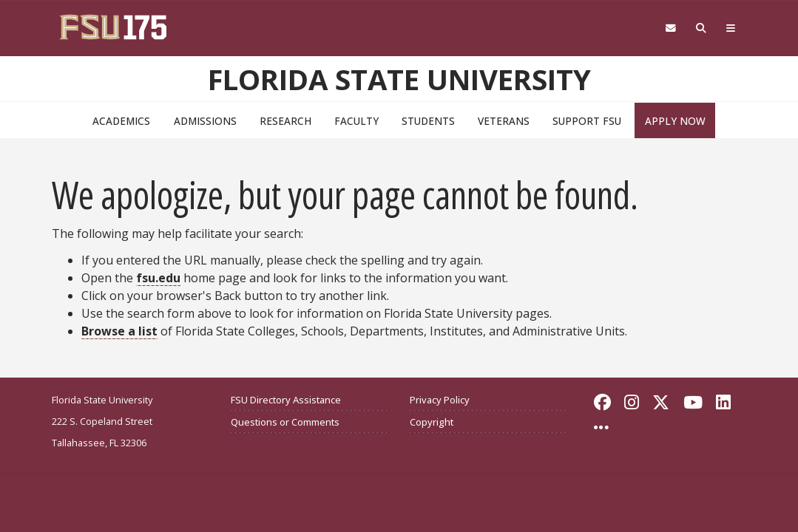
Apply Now (675, 121)
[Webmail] (670, 28)
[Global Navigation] (730, 28)
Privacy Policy (440, 400)
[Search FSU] (701, 28)
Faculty (356, 121)
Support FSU (587, 121)
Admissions (205, 121)
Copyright (432, 422)
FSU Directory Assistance (286, 400)
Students (428, 121)
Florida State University (399, 79)
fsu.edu (158, 278)
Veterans (504, 121)
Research (285, 121)
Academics (121, 121)
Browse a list (119, 331)
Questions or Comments (285, 422)
